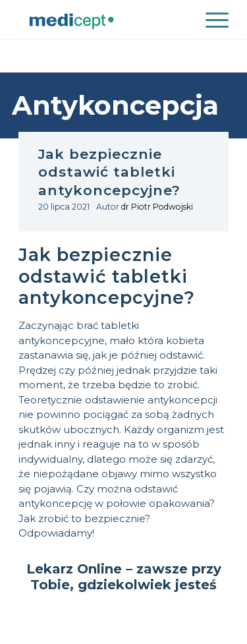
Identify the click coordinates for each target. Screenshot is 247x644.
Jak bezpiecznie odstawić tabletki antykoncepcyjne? (109, 172)
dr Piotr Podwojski (157, 207)
